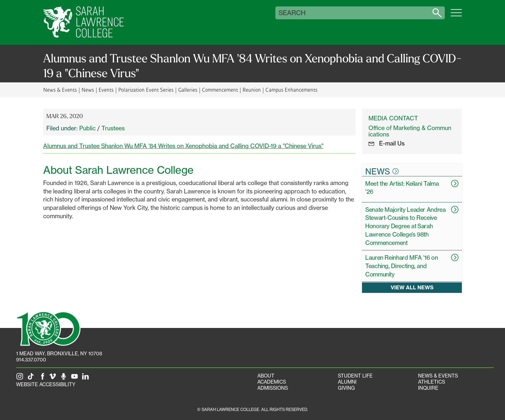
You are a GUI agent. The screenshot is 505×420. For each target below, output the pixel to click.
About (266, 376)
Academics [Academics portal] (272, 382)
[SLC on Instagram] (21, 378)
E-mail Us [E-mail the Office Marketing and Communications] (386, 143)
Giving (346, 388)
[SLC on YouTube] (76, 378)
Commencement (220, 90)
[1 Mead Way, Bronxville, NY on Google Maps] (59, 354)
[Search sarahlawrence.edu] (437, 13)
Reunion (252, 90)
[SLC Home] (83, 22)
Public (87, 128)
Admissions (273, 388)
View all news (412, 287)
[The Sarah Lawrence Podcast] (65, 378)
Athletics (432, 382)
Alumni (347, 382)
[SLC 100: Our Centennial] (48, 328)
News (88, 90)
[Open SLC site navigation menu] (456, 16)
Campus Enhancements (291, 90)
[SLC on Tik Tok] (32, 378)
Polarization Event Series (146, 90)
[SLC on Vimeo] (54, 378)
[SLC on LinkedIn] (87, 378)
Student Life (355, 376)
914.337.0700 (31, 360)
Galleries (188, 90)
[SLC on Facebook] (43, 378)
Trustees (113, 128)
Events (106, 90)
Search (292, 13)
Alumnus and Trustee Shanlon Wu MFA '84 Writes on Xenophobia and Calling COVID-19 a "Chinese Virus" (183, 146)
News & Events (60, 90)
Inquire (428, 388)
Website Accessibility (46, 384)
